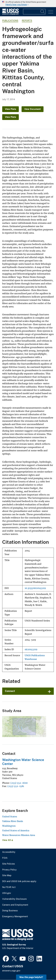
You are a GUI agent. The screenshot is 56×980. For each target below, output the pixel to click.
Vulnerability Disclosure (14, 899)
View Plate (11, 109)
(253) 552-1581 (16, 786)
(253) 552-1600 (19, 783)
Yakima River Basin (13, 821)
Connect (10, 691)
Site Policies (9, 864)
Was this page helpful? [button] (31, 977)
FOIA (5, 858)
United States (10, 817)
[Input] (34, 12)
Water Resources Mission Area (19, 835)
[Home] (10, 14)
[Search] (43, 12)
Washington (9, 826)
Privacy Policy (9, 870)
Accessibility (9, 852)
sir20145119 (31, 649)
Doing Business (10, 911)
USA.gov (7, 893)
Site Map (7, 875)
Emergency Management (15, 917)
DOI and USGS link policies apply (19, 881)
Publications (10, 21)
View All (8, 840)
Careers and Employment (15, 905)
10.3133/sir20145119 (35, 588)
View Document (33, 109)
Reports (27, 21)
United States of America (16, 830)
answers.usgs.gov (11, 971)
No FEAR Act (9, 887)
